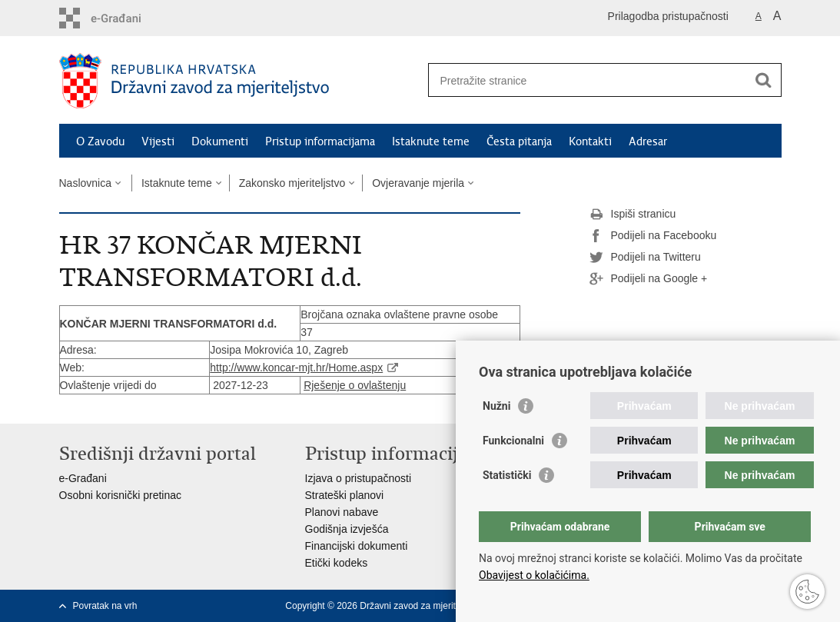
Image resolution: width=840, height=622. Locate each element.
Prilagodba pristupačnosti (668, 16)
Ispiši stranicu (633, 215)
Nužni (496, 406)
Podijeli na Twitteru (645, 258)
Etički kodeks (337, 563)
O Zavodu (100, 141)
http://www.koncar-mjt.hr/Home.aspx (296, 368)
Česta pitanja (519, 141)
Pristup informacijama (320, 141)
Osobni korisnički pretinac (121, 495)
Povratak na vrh (105, 606)
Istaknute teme (431, 141)
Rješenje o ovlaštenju (355, 385)
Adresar (648, 141)
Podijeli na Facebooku (653, 236)
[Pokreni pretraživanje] (764, 80)
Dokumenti (220, 141)
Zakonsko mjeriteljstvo (292, 183)
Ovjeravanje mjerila (418, 183)
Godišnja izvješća (347, 529)
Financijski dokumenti (357, 546)
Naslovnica (85, 183)
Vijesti (158, 141)
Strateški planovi (345, 495)
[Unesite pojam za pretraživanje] (588, 80)
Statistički (507, 475)
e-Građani (83, 478)
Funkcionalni (513, 441)
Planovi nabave (342, 512)
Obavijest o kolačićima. (534, 575)
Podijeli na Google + (649, 279)
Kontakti (590, 141)
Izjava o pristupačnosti (359, 478)
